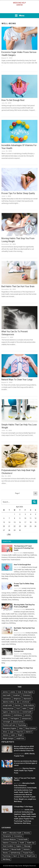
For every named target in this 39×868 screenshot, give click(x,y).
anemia (5, 692)
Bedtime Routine (27, 567)
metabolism (31, 614)
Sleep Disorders (19, 576)
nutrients (28, 715)
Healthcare (33, 555)
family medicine (6, 658)
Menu (20, 15)
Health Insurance (17, 555)
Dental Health (32, 788)
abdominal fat (30, 609)
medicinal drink (19, 795)
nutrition (26, 616)
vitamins (6, 735)
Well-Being (5, 579)
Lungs (23, 677)
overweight (5, 618)
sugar (3, 644)
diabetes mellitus (8, 702)
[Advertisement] (20, 10)
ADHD (27, 754)
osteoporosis (6, 661)
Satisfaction (18, 823)
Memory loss (30, 639)
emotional (15, 637)
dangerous (5, 637)
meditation (14, 593)
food (34, 637)
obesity (5, 719)
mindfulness (31, 593)
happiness (18, 814)
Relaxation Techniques (27, 574)
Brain (36, 633)
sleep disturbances (15, 597)
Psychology (5, 597)
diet (10, 637)
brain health (17, 635)
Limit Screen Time (25, 572)
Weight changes (24, 621)
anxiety (24, 588)
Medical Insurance (23, 557)
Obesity (31, 616)
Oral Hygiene (15, 719)
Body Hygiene (29, 692)
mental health (22, 593)
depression (27, 699)
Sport (15, 856)
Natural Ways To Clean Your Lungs (17, 380)
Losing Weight (22, 614)
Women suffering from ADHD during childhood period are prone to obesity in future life (24, 749)
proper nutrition (32, 618)
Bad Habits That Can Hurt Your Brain (18, 286)
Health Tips (26, 555)
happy (24, 814)
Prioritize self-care (26, 595)
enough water (24, 612)
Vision (22, 856)
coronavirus (7, 699)
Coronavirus (18, 836)
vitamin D (29, 661)
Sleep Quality (25, 597)
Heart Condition (8, 846)
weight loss (5, 623)
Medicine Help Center (19, 4)
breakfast (17, 612)
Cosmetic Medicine (9, 839)
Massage (27, 846)
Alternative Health (28, 783)
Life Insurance (12, 557)
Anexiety (27, 833)
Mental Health (26, 816)
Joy (19, 816)
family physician (8, 709)
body (28, 588)
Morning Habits (12, 616)
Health (10, 555)
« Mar (9, 534)
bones (29, 654)
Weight (16, 621)
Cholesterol (31, 635)
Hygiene (19, 846)
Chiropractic (7, 836)
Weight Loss (33, 621)
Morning (4, 616)
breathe (34, 673)
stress (10, 600)
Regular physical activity (13, 574)
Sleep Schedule (29, 576)
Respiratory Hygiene (10, 728)
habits (16, 591)
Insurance (4, 557)
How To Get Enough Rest (13, 100)
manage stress (6, 593)
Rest (3, 576)
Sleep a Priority (9, 576)
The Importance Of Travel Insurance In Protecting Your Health (24, 548)
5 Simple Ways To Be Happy (23, 807)
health (20, 591)
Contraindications (20, 788)
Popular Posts (6, 560)
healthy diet (28, 570)
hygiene (5, 712)
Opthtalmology (15, 853)
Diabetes (6, 843)
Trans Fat (20, 732)
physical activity (6, 595)
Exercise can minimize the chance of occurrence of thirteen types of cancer (26, 763)
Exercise (33, 588)
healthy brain (21, 639)
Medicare (31, 557)
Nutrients (20, 616)
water (11, 621)
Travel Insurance (15, 560)
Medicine (29, 795)
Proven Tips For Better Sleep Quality (18, 193)
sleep (3, 621)
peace (21, 819)
